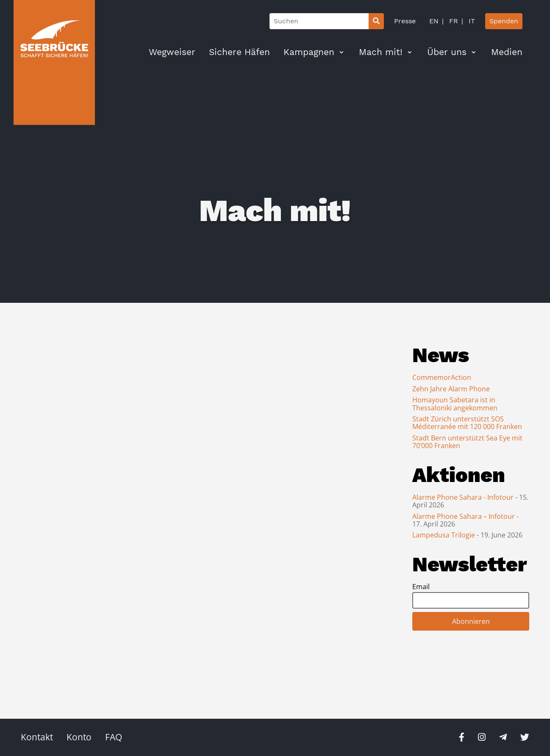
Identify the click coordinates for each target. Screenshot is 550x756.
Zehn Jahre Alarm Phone (451, 389)
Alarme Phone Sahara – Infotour (464, 516)
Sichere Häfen (239, 52)
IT (471, 21)
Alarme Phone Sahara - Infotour (464, 497)
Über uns (447, 52)
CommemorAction (442, 377)
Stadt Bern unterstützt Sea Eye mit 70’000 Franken (467, 442)
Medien (507, 52)
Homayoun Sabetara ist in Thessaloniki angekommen (455, 404)
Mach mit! (381, 52)
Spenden (504, 21)
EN (434, 21)
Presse (405, 21)
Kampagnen (309, 52)
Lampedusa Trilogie (444, 535)
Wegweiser (172, 52)
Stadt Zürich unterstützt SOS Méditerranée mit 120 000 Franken (467, 423)
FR (453, 21)
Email (421, 587)
